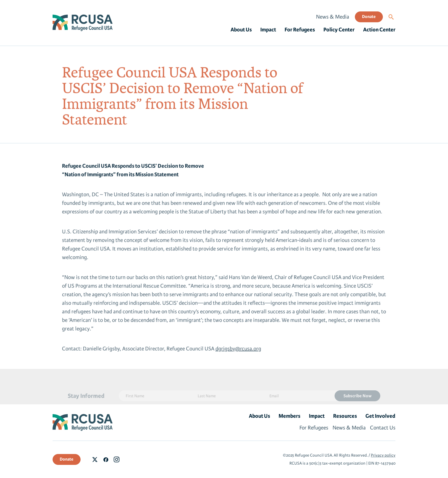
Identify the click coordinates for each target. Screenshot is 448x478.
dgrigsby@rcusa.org (238, 350)
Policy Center (339, 30)
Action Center (379, 30)
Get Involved (380, 416)
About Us (241, 30)
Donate (369, 17)
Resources (345, 416)
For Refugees (300, 30)
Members (289, 416)
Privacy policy (383, 455)
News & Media (333, 17)
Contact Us (383, 428)
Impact (268, 30)
